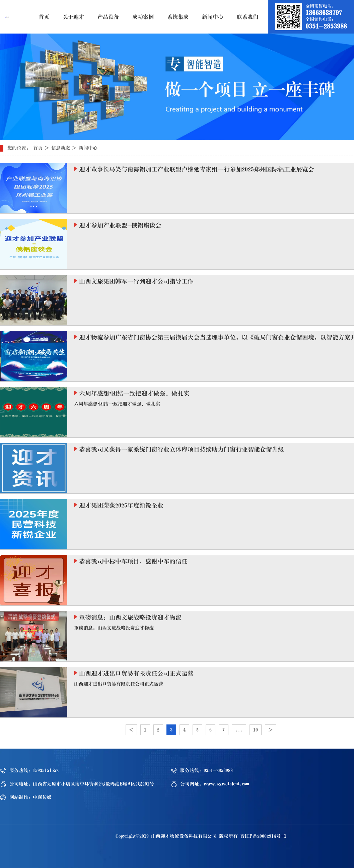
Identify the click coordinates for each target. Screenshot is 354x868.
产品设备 (108, 17)
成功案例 (143, 17)
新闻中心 (213, 17)
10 (256, 730)
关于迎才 (73, 17)
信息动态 (61, 148)
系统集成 (178, 17)
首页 (44, 17)
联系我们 (247, 17)
